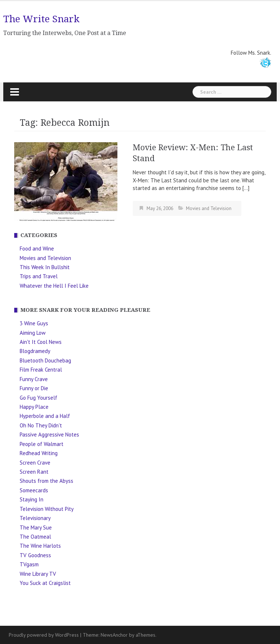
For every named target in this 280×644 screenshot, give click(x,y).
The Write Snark (41, 19)
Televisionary (35, 518)
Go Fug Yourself (38, 398)
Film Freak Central (41, 370)
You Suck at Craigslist (45, 583)
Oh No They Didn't (41, 425)
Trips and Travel (39, 276)
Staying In (32, 499)
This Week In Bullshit (45, 267)
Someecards (34, 490)
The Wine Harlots (40, 546)
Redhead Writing (39, 453)
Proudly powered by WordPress (44, 635)
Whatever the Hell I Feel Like (54, 286)
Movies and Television (209, 208)
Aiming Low (33, 333)
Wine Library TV (38, 574)
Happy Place (34, 407)
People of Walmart (42, 444)
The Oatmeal (35, 537)
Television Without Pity (47, 509)
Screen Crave (35, 463)
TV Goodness (35, 555)
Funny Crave (34, 379)
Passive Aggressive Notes (49, 434)
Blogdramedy (35, 351)
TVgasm (29, 564)
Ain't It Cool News (41, 342)
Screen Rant (34, 472)
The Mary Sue (36, 527)
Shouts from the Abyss (46, 481)
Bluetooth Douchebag (45, 360)
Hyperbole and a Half (45, 416)
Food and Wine (37, 249)
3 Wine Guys (34, 323)
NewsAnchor (114, 635)
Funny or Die (34, 388)
